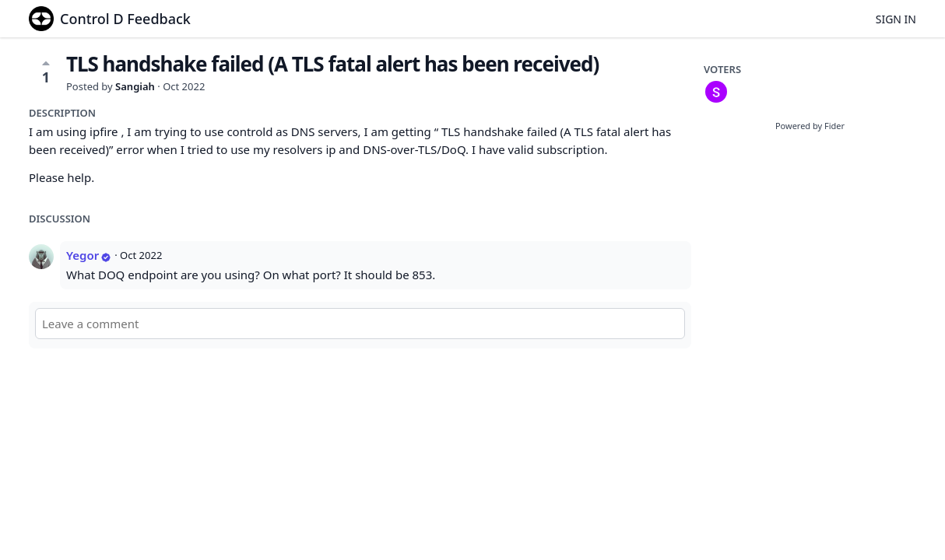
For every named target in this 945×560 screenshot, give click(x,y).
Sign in (896, 19)
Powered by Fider (810, 126)
